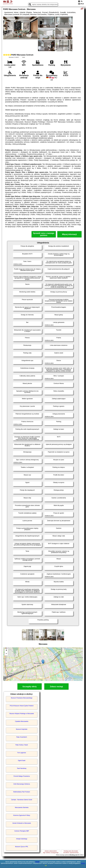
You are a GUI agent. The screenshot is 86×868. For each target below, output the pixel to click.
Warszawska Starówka (22, 808)
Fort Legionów (22, 753)
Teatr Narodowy (22, 768)
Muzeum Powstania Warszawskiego (22, 698)
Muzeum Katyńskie (22, 729)
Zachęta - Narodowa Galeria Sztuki (22, 800)
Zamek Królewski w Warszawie (22, 823)
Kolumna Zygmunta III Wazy (22, 815)
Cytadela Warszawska (22, 721)
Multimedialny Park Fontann (22, 792)
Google (37, 862)
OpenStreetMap (78, 680)
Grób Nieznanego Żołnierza (22, 784)
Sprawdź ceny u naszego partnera (44, 234)
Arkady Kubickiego (22, 839)
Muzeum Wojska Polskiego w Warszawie (22, 714)
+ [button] (6, 650)
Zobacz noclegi (56, 687)
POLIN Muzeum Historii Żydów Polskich (22, 706)
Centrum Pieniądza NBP (22, 831)
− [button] (6, 654)
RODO (83, 863)
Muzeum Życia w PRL (22, 847)
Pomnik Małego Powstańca (22, 776)
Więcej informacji (69, 234)
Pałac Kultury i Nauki (22, 745)
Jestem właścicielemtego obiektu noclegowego (51, 852)
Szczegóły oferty (30, 687)
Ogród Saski (22, 761)
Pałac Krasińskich (22, 737)
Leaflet (69, 680)
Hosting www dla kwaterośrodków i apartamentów (71, 852)
